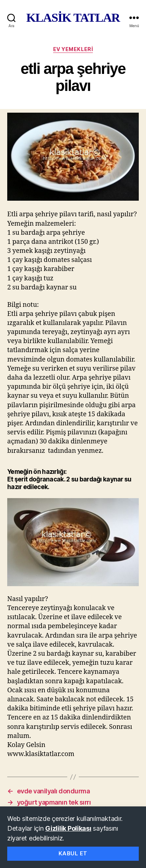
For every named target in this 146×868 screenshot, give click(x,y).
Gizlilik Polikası (68, 828)
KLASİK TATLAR (73, 18)
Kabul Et (73, 853)
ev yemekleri (73, 49)
